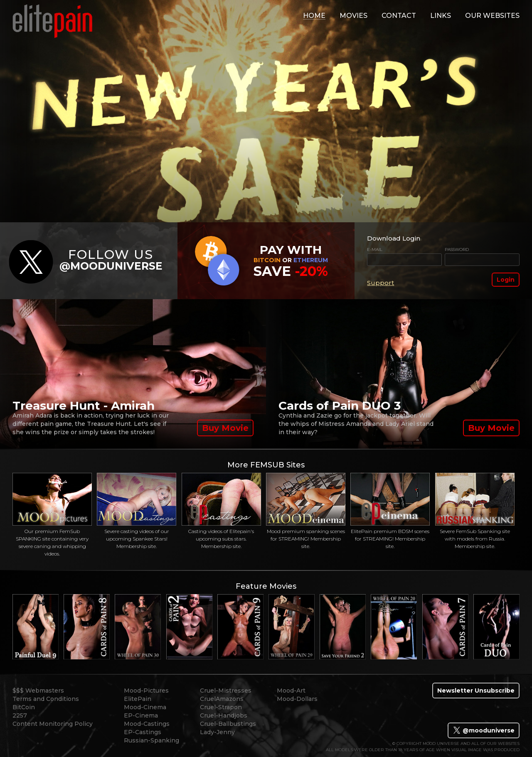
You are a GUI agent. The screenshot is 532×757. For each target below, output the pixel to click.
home (314, 16)
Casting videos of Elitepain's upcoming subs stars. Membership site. (221, 511)
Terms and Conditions (46, 699)
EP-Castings (143, 732)
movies (353, 16)
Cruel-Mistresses (226, 691)
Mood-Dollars (297, 699)
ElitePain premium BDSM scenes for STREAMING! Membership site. (390, 511)
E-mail (375, 249)
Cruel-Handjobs (224, 715)
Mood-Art (291, 691)
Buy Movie (225, 428)
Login (506, 280)
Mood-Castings (147, 724)
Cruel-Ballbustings (228, 724)
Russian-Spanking (151, 740)
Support (381, 283)
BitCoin (24, 707)
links (441, 16)
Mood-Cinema (145, 707)
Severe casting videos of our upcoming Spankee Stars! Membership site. (137, 511)
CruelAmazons (222, 699)
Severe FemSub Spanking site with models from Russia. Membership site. (475, 511)
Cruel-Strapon (221, 707)
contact (399, 16)
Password (457, 249)
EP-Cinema (141, 715)
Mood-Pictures (146, 691)
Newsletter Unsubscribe (476, 691)
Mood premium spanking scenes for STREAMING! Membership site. (306, 511)
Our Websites (492, 16)
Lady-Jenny (217, 732)
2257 (20, 715)
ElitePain (138, 699)
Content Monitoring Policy (53, 724)
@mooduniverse (484, 730)
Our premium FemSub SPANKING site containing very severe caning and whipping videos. (52, 515)
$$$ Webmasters (38, 691)
